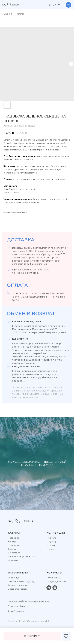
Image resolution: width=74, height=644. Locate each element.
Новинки (13, 560)
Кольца (12, 542)
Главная (8, 14)
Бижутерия (14, 553)
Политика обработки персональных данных (29, 601)
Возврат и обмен (17, 589)
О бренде (13, 578)
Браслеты (13, 545)
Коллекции (56, 533)
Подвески (13, 538)
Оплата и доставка (18, 585)
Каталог (20, 14)
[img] (11, 5)
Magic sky (51, 542)
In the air (51, 549)
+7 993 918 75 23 (55, 578)
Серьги (12, 549)
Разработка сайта (16, 611)
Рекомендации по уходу (21, 581)
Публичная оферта (17, 606)
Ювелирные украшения (21, 556)
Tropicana (51, 538)
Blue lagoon (52, 545)
